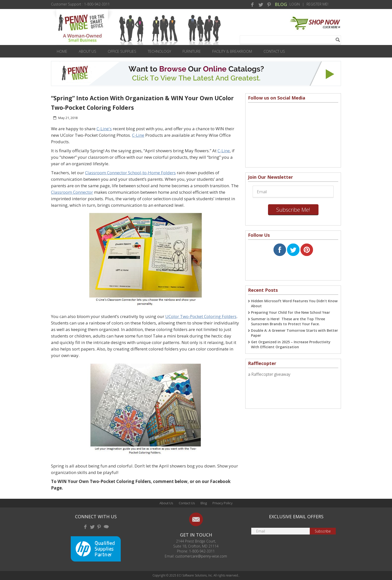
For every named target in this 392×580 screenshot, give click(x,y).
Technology (159, 51)
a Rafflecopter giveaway (269, 374)
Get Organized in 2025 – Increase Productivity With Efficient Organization (291, 344)
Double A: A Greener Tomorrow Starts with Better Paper (294, 333)
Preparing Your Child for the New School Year (290, 312)
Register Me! (317, 4)
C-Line (138, 135)
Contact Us (274, 51)
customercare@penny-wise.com (201, 556)
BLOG (281, 4)
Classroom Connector (72, 192)
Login (295, 4)
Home (62, 51)
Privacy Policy (222, 503)
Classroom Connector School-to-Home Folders (130, 173)
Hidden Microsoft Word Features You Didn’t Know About (294, 303)
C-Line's (104, 129)
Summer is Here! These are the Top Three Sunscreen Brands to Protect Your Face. (288, 321)
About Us (87, 51)
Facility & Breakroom (232, 51)
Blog (204, 503)
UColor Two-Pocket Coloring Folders (201, 316)
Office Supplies (122, 51)
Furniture (192, 51)
